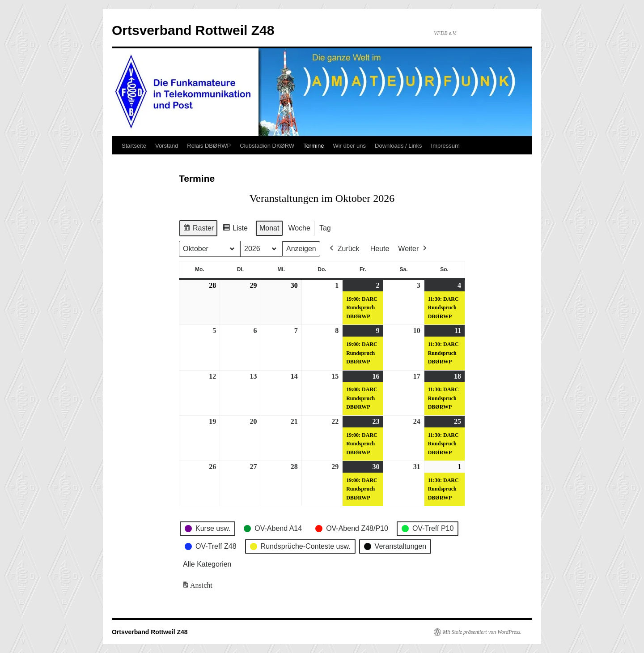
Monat (269, 228)
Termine (314, 146)
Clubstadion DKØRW (267, 146)
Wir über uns (349, 146)
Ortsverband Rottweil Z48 (193, 30)
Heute (380, 249)
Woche (299, 228)
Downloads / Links (398, 146)
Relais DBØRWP (209, 146)
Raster (198, 229)
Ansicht (198, 587)
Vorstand (167, 146)
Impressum (445, 146)
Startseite (134, 146)
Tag (325, 228)
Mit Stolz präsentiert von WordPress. (482, 632)
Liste (235, 229)
